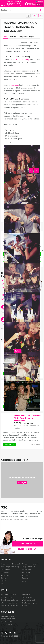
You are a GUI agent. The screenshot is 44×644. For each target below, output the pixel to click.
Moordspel (26, 606)
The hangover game (29, 603)
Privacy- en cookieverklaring (11, 564)
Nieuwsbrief (26, 570)
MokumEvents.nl (15, 3)
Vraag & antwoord (29, 567)
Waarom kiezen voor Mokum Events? (14, 520)
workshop (15, 85)
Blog (3, 584)
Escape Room (27, 597)
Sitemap (25, 578)
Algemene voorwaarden (31, 564)
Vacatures (26, 575)
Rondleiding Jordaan (9, 594)
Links (24, 581)
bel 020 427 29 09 (27, 549)
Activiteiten (5, 575)
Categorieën (6, 570)
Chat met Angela (27, 544)
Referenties (26, 572)
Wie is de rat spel (28, 600)
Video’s (4, 581)
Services (4, 578)
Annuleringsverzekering (10, 567)
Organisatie (5, 572)
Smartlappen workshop (10, 600)
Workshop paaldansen (9, 603)
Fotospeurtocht (7, 597)
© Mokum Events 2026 (10, 636)
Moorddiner (26, 594)
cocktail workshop (22, 59)
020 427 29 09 (7, 625)
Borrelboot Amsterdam (9, 606)
